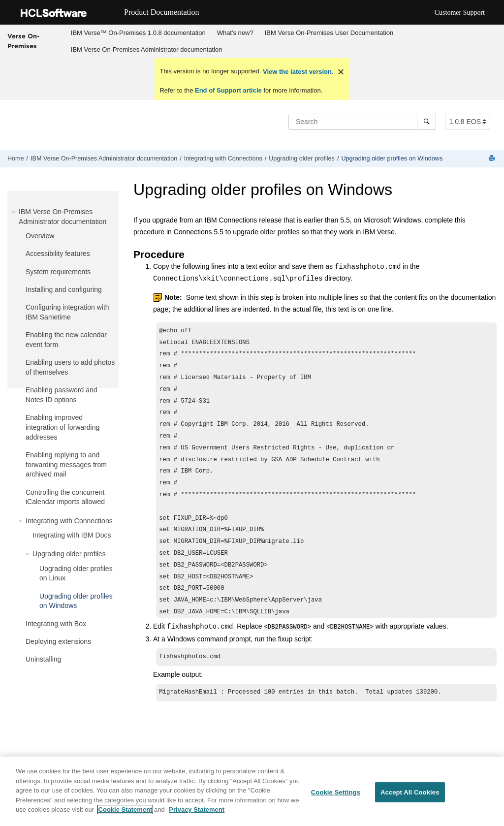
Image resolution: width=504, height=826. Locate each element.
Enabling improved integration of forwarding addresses (63, 427)
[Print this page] (493, 159)
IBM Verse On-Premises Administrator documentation (147, 49)
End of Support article (228, 90)
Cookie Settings (336, 792)
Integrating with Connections (223, 159)
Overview (40, 236)
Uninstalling (43, 659)
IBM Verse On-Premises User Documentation (329, 33)
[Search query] (362, 122)
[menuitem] (138, 33)
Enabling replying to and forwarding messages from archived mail (66, 464)
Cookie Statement (126, 810)
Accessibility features (58, 254)
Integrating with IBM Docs (72, 535)
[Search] (426, 122)
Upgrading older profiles (302, 159)
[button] (15, 212)
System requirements (58, 272)
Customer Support (460, 13)
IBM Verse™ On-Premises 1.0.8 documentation (138, 33)
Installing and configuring (64, 289)
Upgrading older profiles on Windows (392, 159)
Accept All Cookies (410, 792)
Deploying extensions (58, 641)
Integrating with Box (56, 624)
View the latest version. (297, 72)
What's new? (235, 33)
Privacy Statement (197, 810)
